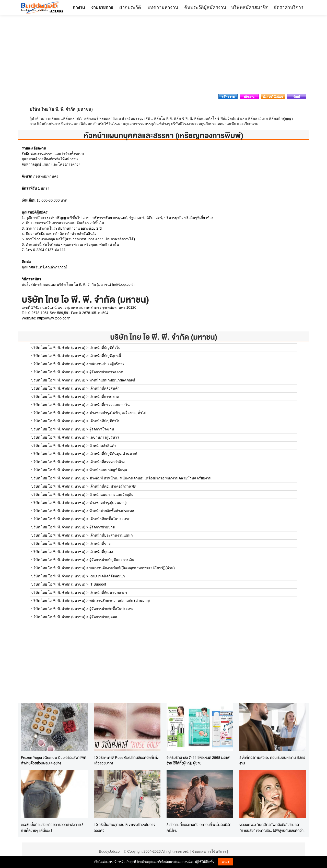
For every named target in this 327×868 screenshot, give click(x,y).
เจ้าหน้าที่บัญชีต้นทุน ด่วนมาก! (113, 454)
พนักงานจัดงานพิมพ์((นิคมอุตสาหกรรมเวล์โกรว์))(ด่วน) (132, 568)
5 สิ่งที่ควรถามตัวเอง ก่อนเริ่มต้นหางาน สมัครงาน (272, 760)
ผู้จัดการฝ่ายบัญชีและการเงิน (112, 560)
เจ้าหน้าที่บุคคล (101, 552)
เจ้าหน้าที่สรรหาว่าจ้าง (107, 462)
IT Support (98, 584)
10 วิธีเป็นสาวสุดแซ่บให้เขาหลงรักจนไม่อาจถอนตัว (125, 827)
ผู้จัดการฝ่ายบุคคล (103, 617)
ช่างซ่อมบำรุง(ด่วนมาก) (108, 503)
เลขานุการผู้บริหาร (104, 437)
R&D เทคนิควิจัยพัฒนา (107, 576)
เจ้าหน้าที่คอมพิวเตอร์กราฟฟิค (113, 486)
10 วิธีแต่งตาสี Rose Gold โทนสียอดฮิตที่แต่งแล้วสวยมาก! (126, 760)
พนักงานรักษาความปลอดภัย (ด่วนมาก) (120, 601)
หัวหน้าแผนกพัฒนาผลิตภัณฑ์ (112, 380)
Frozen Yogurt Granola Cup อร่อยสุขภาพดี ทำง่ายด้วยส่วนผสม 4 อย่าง (54, 760)
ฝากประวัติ (130, 7)
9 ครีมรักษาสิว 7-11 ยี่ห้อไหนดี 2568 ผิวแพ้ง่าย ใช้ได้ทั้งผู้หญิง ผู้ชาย (198, 760)
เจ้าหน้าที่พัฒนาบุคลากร (108, 592)
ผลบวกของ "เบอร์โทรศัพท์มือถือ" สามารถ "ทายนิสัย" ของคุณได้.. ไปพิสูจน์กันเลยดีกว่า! (272, 827)
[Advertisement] (163, 56)
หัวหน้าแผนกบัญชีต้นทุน (108, 470)
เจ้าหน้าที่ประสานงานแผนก (111, 535)
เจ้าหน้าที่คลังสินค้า (104, 388)
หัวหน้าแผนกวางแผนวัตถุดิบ (111, 494)
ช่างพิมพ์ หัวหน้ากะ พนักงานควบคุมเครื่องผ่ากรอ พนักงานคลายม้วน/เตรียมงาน (150, 478)
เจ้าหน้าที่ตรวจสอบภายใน (110, 405)
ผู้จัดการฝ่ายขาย (102, 527)
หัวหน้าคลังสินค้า (103, 445)
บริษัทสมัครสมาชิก (250, 7)
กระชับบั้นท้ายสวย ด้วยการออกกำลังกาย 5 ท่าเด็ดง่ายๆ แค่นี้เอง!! (52, 827)
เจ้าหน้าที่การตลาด (104, 396)
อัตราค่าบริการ (289, 7)
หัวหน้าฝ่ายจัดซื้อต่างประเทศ (112, 511)
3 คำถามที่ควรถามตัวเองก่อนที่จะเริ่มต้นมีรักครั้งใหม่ (199, 827)
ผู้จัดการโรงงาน (102, 429)
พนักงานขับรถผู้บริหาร (107, 364)
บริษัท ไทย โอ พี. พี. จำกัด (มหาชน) (164, 337)
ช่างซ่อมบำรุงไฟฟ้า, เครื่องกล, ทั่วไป (118, 413)
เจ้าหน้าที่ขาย (100, 543)
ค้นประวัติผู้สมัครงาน (205, 7)
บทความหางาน (163, 7)
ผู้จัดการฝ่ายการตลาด (106, 372)
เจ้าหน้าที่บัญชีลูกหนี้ (105, 356)
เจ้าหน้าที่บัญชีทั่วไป (105, 348)
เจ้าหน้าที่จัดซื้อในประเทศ (109, 519)
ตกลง (225, 862)
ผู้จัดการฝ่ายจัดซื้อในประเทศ (112, 609)
